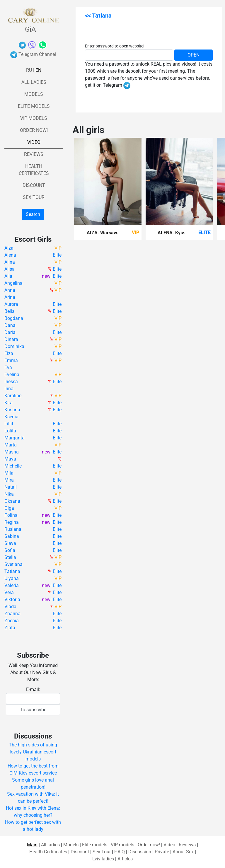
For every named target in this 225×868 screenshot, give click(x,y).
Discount (34, 185)
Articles (125, 859)
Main (32, 845)
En (38, 70)
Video (34, 142)
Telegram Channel (33, 54)
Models (34, 94)
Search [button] (33, 214)
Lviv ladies (103, 859)
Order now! (34, 130)
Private (162, 852)
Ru (29, 70)
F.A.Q (120, 852)
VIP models (34, 118)
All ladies (34, 82)
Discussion (140, 852)
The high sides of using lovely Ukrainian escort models (33, 752)
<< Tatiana (98, 16)
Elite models (34, 106)
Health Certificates (48, 852)
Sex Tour (34, 197)
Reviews (34, 154)
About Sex (183, 852)
